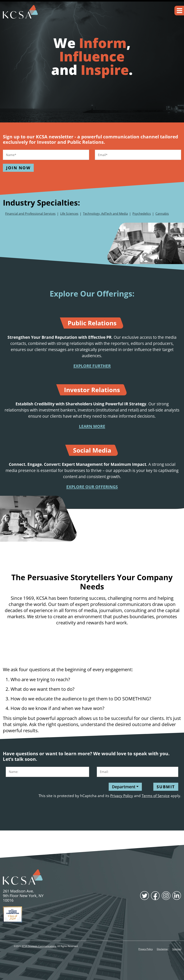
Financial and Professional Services (30, 214)
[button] (179, 11)
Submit (166, 787)
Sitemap (177, 949)
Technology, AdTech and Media (105, 214)
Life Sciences (69, 214)
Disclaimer (163, 949)
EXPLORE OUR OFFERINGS (92, 487)
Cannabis (162, 214)
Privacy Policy (122, 796)
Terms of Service (156, 796)
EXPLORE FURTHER (92, 366)
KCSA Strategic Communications (39, 946)
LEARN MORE (92, 426)
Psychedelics (142, 214)
